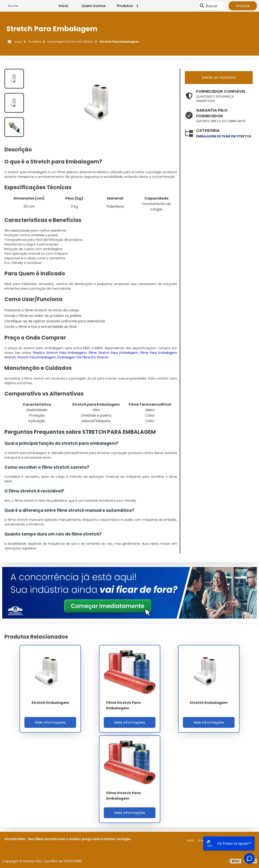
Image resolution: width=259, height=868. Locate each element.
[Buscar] (202, 6)
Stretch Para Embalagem (37, 357)
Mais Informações (50, 722)
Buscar (212, 6)
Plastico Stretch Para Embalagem (60, 353)
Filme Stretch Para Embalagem (113, 353)
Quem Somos (94, 6)
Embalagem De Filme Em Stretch (83, 357)
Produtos (128, 6)
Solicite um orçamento (219, 77)
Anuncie (243, 6)
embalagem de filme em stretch (224, 136)
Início (64, 6)
